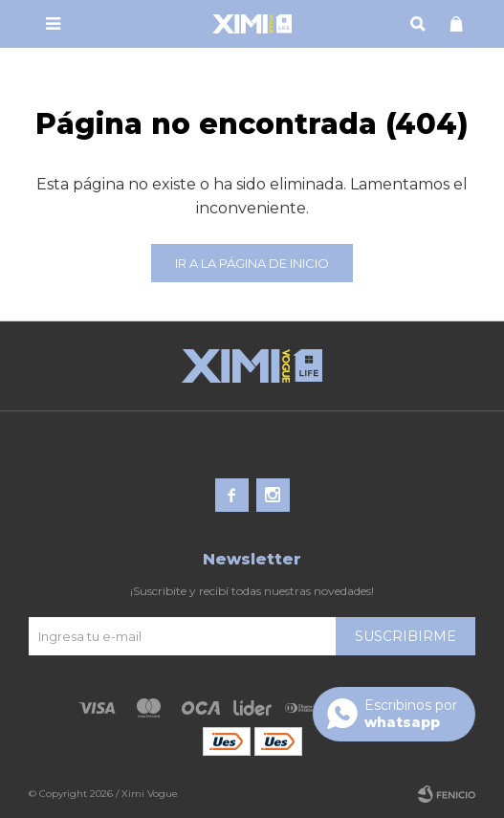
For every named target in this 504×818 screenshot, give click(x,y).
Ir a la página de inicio (252, 263)
